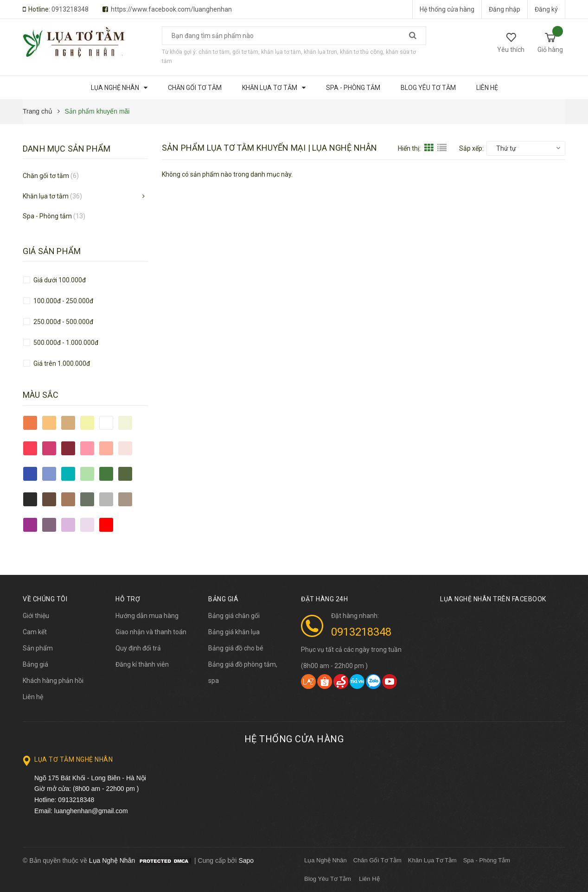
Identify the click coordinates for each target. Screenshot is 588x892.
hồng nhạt (125, 448)
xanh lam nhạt (49, 474)
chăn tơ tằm (214, 52)
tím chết (49, 525)
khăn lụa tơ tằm (281, 52)
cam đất (68, 423)
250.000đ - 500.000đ (63, 322)
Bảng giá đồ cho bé (236, 648)
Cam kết (35, 632)
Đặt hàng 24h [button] (324, 599)
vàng (87, 423)
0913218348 (70, 9)
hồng (87, 448)
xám (106, 499)
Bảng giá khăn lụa (234, 632)
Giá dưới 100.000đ (59, 280)
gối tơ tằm (245, 52)
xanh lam (30, 474)
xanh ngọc (68, 474)
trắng (106, 423)
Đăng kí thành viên (142, 664)
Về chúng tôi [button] (45, 599)
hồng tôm (106, 448)
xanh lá (106, 474)
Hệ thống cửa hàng (447, 9)
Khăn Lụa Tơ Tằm (432, 860)
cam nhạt (49, 423)
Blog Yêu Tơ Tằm (328, 879)
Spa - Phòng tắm (54, 216)
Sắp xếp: (471, 148)
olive (87, 499)
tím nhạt (87, 525)
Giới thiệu (36, 616)
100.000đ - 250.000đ (63, 301)
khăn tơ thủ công (361, 52)
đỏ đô (68, 448)
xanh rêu (125, 474)
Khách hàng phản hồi (53, 681)
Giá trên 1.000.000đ (61, 363)
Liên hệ (33, 697)
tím (68, 525)
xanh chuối (87, 474)
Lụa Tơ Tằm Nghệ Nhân (73, 759)
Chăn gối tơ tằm (51, 176)
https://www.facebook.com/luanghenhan (171, 9)
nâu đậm (49, 499)
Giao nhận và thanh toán (151, 632)
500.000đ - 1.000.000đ (65, 343)
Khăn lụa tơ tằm (52, 196)
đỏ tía (49, 448)
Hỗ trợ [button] (128, 599)
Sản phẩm (38, 648)
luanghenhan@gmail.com (91, 811)
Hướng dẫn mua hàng (147, 616)
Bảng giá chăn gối (234, 616)
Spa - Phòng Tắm (487, 860)
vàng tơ (125, 423)
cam (30, 423)
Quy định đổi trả (138, 648)
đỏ (30, 448)
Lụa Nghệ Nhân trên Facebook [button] (493, 599)
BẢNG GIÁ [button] (223, 599)
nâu (68, 499)
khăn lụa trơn (320, 52)
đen (30, 499)
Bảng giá (35, 664)
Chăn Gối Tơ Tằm (377, 860)
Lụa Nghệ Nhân (326, 860)
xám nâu (125, 499)
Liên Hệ (369, 879)
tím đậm (30, 525)
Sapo (246, 860)
